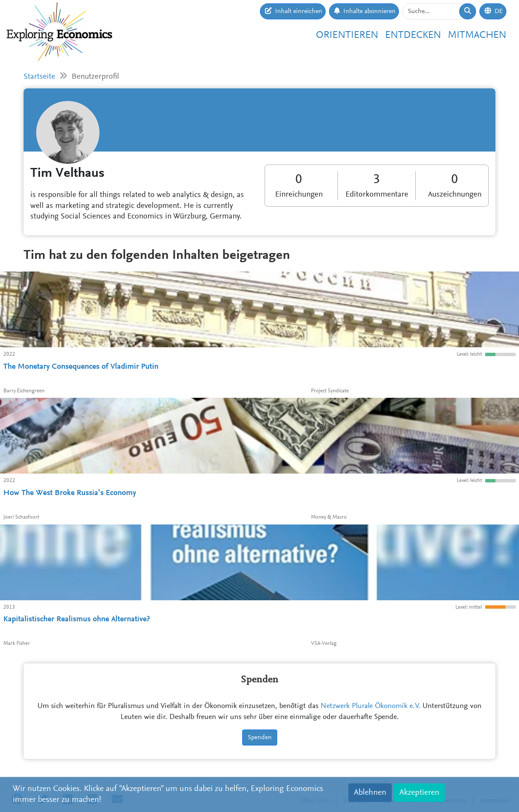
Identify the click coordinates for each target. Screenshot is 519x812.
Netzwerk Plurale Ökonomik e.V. (371, 706)
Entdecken (413, 35)
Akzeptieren (419, 793)
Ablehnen (370, 793)
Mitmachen (477, 35)
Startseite (39, 77)
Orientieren (347, 35)
